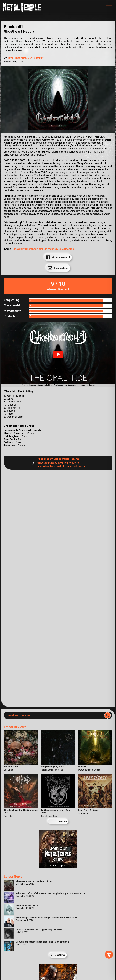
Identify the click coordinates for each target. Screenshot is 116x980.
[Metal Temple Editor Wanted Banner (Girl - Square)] (58, 867)
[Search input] (55, 715)
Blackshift (19, 249)
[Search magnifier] (108, 715)
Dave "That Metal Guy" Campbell (26, 58)
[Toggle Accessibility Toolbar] (109, 955)
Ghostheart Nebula (36, 249)
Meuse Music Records (61, 249)
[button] (58, 354)
